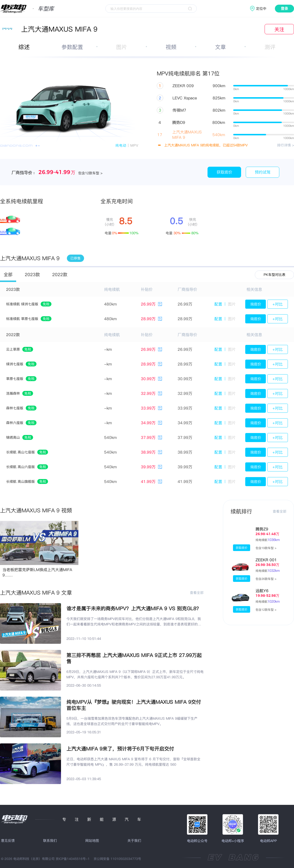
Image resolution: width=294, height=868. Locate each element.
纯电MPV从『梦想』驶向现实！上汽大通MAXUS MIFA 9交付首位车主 (134, 705)
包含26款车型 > (266, 579)
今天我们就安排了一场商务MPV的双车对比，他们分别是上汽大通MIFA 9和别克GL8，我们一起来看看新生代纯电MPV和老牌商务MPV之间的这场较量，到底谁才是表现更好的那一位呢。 (134, 622)
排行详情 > (286, 145)
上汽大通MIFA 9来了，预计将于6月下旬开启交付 (120, 749)
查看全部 (197, 593)
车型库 (46, 9)
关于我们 (134, 841)
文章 (220, 47)
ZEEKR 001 (266, 560)
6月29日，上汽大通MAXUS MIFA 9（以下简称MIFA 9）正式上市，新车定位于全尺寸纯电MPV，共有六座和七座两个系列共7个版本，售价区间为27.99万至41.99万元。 (135, 674)
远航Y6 (262, 591)
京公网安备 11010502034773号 (117, 859)
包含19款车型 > (266, 548)
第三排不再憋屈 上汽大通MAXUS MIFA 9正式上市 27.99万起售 (134, 658)
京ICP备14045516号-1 (73, 859)
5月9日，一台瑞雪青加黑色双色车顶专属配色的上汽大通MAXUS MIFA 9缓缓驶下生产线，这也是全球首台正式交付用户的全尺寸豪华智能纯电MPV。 (132, 721)
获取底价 (224, 172)
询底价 (256, 304)
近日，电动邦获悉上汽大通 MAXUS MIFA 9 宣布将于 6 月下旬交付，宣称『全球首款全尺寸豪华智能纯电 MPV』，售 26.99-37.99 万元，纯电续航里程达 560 (133, 762)
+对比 (278, 304)
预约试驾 (263, 172)
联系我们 (50, 841)
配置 (218, 304)
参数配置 (72, 47)
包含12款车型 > (266, 610)
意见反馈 (8, 841)
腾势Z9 (262, 529)
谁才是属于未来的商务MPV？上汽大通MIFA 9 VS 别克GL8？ (134, 608)
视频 (171, 47)
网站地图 (92, 841)
